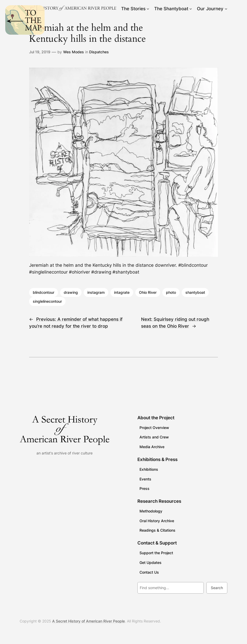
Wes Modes (74, 52)
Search (217, 588)
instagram (96, 292)
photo (171, 292)
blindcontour (44, 292)
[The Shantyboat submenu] (191, 9)
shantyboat (195, 292)
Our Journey (210, 9)
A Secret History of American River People (88, 621)
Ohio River (148, 292)
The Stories (133, 9)
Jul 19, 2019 (40, 52)
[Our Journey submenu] (226, 9)
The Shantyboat (171, 9)
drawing (71, 292)
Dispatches (99, 52)
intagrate (122, 292)
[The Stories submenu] (148, 9)
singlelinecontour (47, 301)
